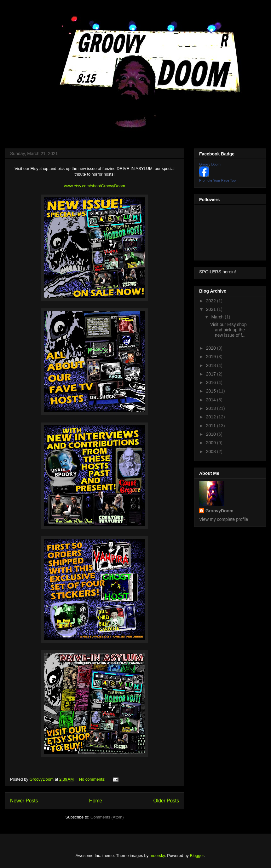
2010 (212, 434)
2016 (212, 382)
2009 (212, 443)
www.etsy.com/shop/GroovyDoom (95, 186)
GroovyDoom (219, 511)
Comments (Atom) (107, 817)
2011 (212, 426)
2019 (212, 357)
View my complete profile (224, 519)
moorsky (157, 856)
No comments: (93, 779)
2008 (212, 451)
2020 (212, 348)
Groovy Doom (210, 164)
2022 (212, 301)
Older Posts (166, 801)
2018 (212, 365)
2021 (212, 309)
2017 (212, 374)
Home (96, 801)
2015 (212, 391)
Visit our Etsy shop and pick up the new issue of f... (228, 330)
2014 (212, 400)
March (218, 317)
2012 (212, 417)
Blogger (197, 856)
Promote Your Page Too (217, 180)
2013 (212, 408)
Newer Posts (24, 801)
